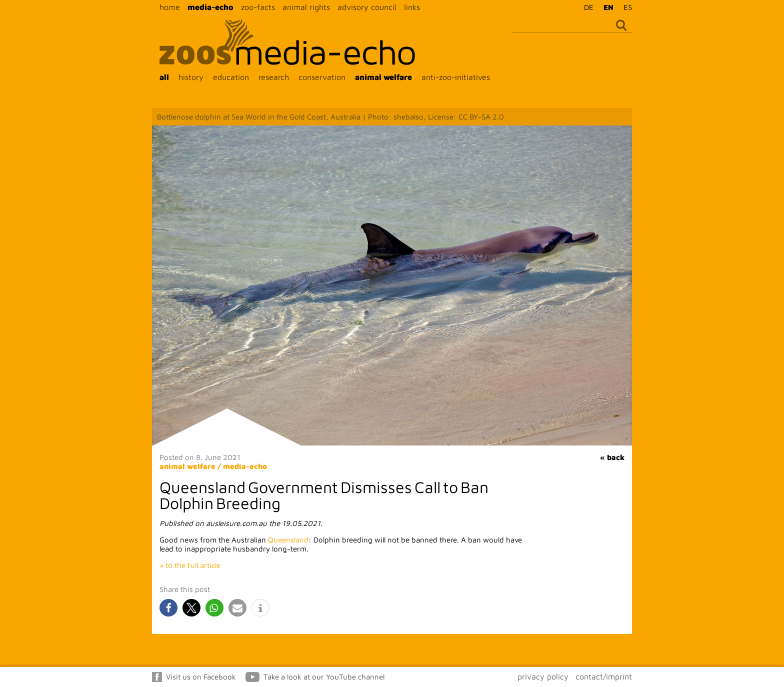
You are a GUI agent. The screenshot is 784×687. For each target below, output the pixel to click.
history (191, 77)
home (170, 7)
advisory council (367, 7)
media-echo (210, 7)
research (274, 77)
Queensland (288, 540)
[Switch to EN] (606, 7)
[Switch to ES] (625, 7)
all (164, 77)
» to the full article (190, 565)
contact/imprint (604, 676)
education (231, 77)
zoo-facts (258, 7)
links (412, 7)
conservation (322, 77)
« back (612, 457)
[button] (168, 608)
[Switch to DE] (586, 7)
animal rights (306, 7)
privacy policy (543, 676)
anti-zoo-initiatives (456, 77)
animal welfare (383, 77)
